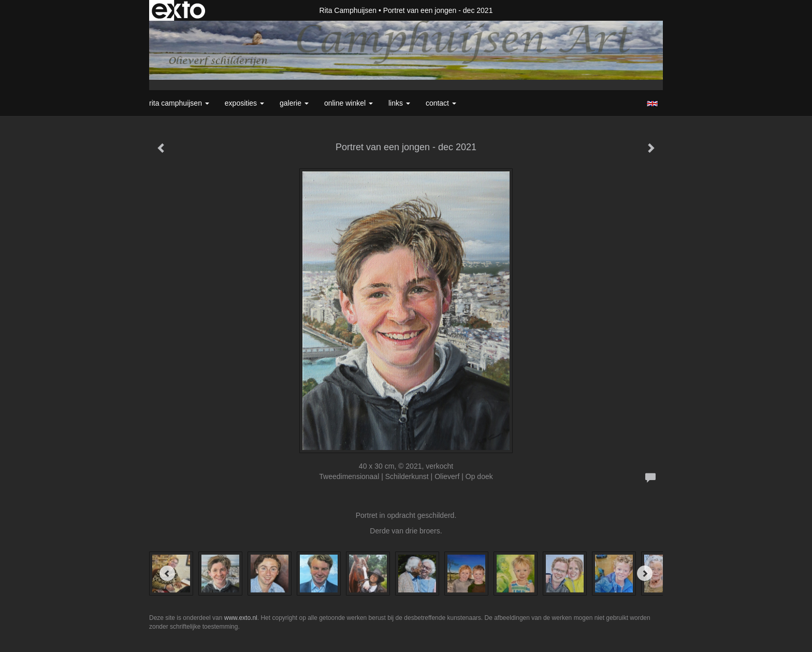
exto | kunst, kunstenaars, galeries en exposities (178, 10)
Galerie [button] (294, 103)
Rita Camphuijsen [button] (179, 103)
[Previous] (167, 573)
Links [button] (399, 103)
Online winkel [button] (349, 103)
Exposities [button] (244, 103)
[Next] (645, 573)
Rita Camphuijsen (348, 10)
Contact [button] (441, 103)
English (652, 104)
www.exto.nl (241, 618)
